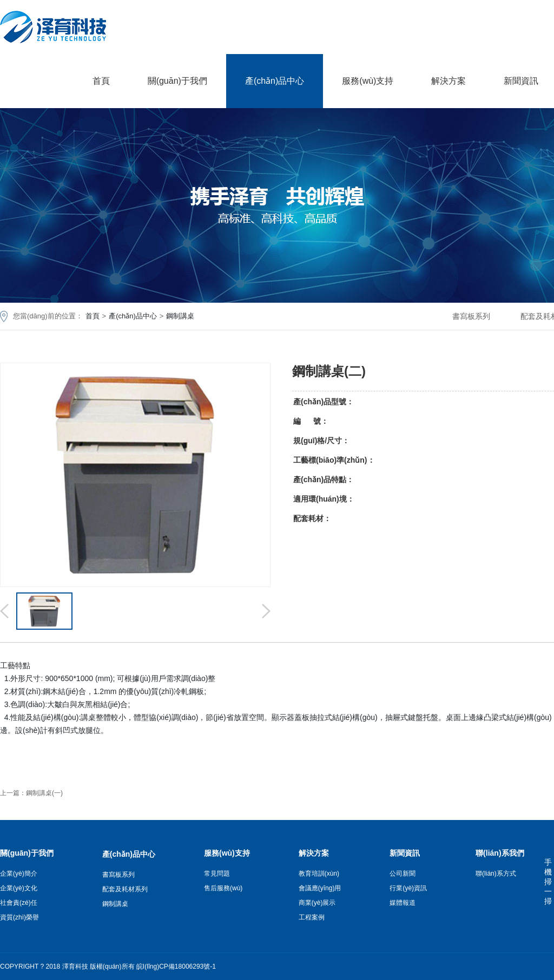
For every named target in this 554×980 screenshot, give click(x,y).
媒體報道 (403, 903)
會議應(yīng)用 (320, 888)
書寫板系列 (471, 316)
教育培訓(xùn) (319, 874)
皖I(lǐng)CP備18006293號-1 (176, 966)
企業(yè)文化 (19, 888)
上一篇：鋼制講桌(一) (31, 793)
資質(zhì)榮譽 (19, 917)
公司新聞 (403, 874)
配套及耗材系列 (125, 889)
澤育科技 (75, 966)
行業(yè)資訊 (408, 888)
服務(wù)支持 (368, 81)
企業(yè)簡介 (19, 874)
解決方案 (449, 81)
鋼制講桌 (180, 316)
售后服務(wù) (223, 888)
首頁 (101, 81)
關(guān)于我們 (177, 81)
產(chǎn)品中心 (275, 81)
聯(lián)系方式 (496, 874)
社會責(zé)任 (19, 903)
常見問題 (217, 874)
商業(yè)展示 (317, 903)
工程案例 (312, 917)
